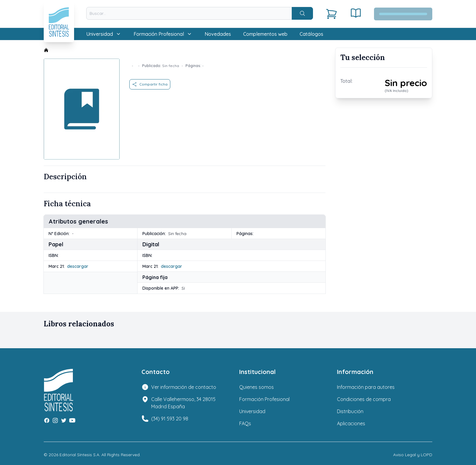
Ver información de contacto (184, 387)
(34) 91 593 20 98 (170, 419)
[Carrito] (331, 14)
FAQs (245, 423)
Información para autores (366, 387)
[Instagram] (55, 420)
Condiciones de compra (364, 399)
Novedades (218, 34)
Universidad (252, 411)
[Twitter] (64, 420)
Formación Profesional (264, 399)
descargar (78, 266)
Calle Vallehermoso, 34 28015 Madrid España (183, 403)
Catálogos (311, 34)
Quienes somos (257, 387)
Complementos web (265, 34)
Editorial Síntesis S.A (79, 455)
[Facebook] (47, 420)
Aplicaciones (351, 423)
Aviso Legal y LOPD (413, 455)
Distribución (350, 411)
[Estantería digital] (356, 13)
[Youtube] (72, 420)
